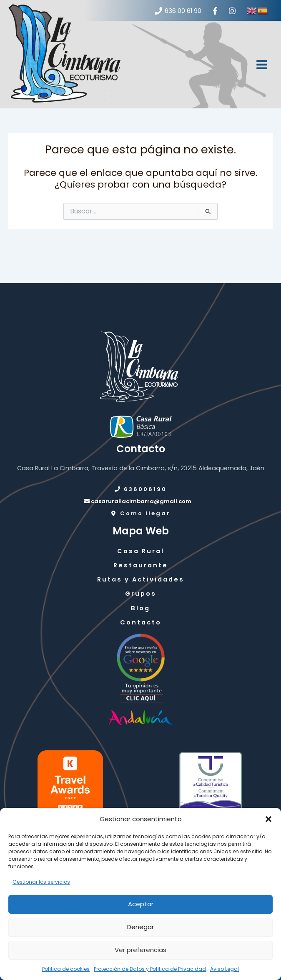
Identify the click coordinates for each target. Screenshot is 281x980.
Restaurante (141, 565)
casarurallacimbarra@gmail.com (138, 501)
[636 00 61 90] (178, 11)
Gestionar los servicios (41, 882)
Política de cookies (66, 969)
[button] (268, 819)
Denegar (140, 927)
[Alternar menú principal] (262, 65)
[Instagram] (232, 11)
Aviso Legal (225, 969)
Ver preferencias (140, 950)
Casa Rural (141, 551)
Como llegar (140, 513)
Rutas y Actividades (141, 579)
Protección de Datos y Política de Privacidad (150, 969)
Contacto (141, 622)
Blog (140, 608)
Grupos (141, 594)
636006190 (140, 489)
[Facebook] (215, 11)
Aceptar (141, 904)
